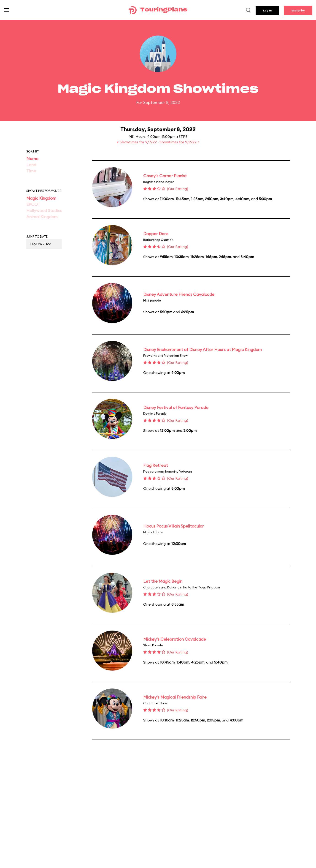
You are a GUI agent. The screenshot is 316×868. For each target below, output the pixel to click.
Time (31, 171)
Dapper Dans (156, 234)
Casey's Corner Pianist (165, 176)
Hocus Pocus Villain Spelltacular (174, 526)
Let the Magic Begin (163, 581)
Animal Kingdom (42, 217)
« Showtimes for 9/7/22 (137, 142)
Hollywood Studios (44, 211)
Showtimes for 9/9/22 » (179, 142)
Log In (267, 10)
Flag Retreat (156, 465)
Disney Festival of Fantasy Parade (176, 407)
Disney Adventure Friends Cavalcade (179, 294)
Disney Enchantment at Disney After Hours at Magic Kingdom (203, 350)
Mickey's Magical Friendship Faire (175, 697)
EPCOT (33, 204)
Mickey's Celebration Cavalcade (175, 639)
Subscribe (298, 10)
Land (31, 165)
